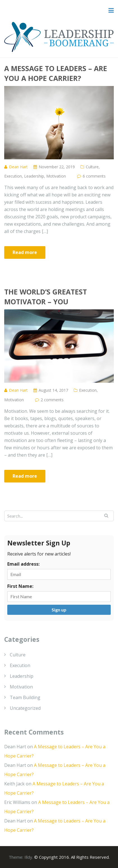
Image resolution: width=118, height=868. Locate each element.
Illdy (28, 857)
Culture (92, 167)
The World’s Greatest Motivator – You (46, 297)
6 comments (94, 176)
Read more (25, 252)
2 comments (52, 400)
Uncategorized (25, 708)
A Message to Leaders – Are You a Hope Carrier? (56, 73)
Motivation (56, 176)
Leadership (34, 176)
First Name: (20, 586)
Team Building (25, 697)
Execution (13, 176)
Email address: (23, 564)
